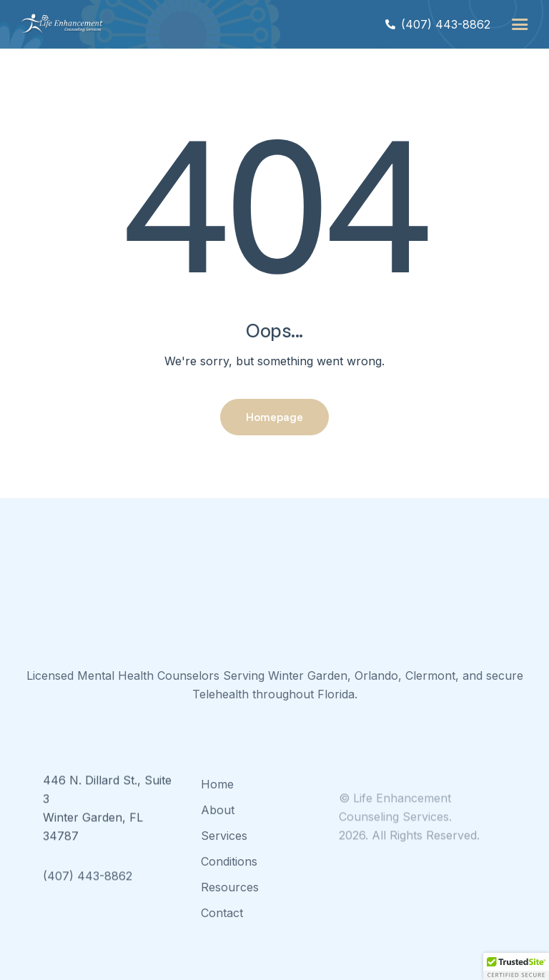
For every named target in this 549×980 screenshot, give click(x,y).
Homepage (274, 417)
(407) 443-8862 (88, 889)
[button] (520, 24)
